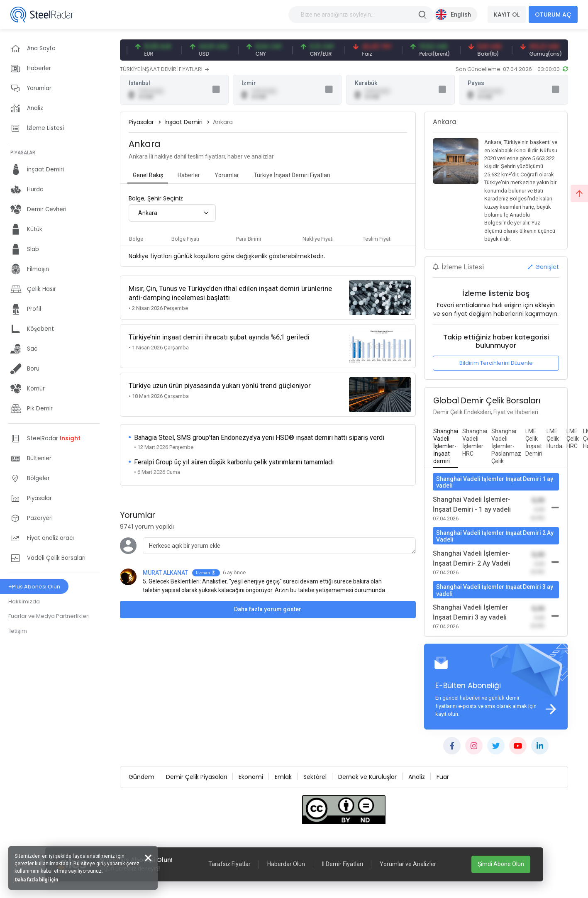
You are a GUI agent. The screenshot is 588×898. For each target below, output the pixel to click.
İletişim (18, 631)
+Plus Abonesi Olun (34, 587)
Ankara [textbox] (148, 213)
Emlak (283, 777)
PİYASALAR (23, 153)
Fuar (443, 777)
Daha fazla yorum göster (268, 609)
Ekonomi (251, 777)
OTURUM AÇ (553, 15)
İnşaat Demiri (183, 122)
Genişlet (544, 267)
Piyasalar (141, 122)
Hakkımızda (24, 602)
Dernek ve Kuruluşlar (367, 777)
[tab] (148, 176)
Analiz (417, 777)
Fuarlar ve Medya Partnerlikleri (49, 616)
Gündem (142, 777)
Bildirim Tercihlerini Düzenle (496, 363)
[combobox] (172, 213)
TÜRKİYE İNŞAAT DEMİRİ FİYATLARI (165, 69)
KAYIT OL (507, 15)
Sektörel (315, 777)
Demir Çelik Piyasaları (196, 777)
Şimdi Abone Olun (501, 864)
